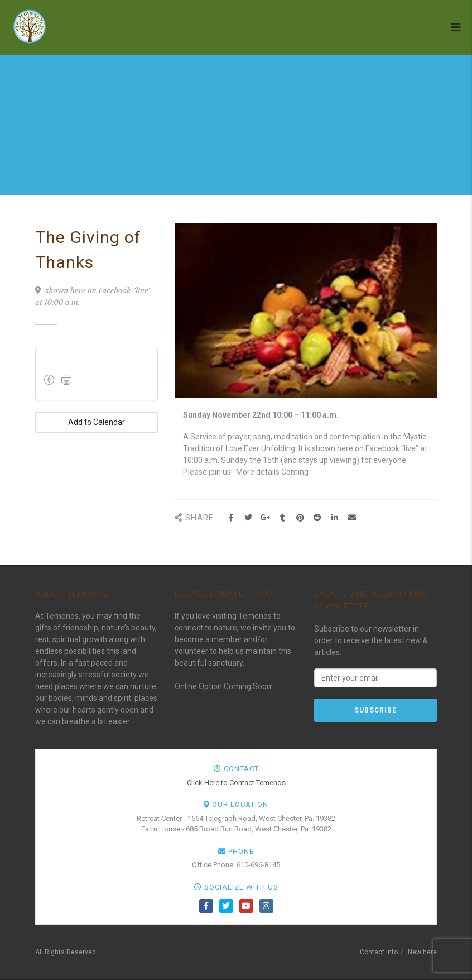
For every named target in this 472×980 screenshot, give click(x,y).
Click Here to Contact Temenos (236, 783)
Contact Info (379, 952)
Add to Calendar (97, 422)
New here (422, 952)
